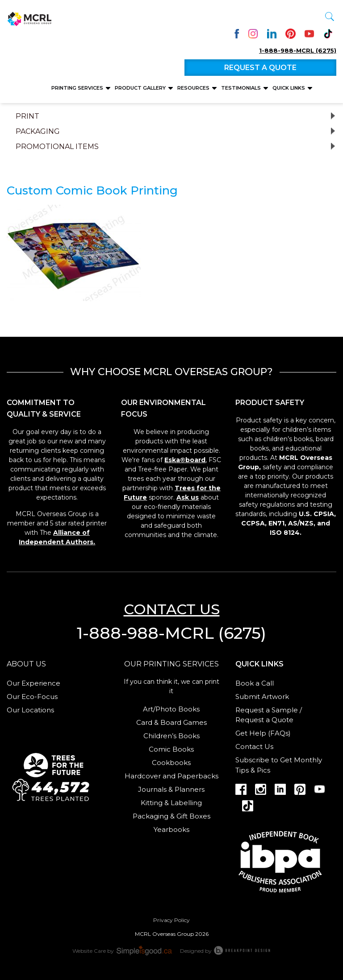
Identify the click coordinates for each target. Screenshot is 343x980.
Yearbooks (171, 829)
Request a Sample (267, 710)
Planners (190, 789)
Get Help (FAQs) (263, 733)
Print (27, 116)
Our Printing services (171, 664)
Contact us (172, 609)
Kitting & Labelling (171, 803)
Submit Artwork (262, 697)
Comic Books (171, 749)
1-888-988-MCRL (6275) (298, 50)
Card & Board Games (171, 722)
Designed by (226, 950)
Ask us (188, 497)
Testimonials (242, 88)
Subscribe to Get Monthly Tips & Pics (279, 765)
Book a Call (255, 683)
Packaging (38, 132)
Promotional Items (57, 147)
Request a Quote (264, 720)
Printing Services (78, 88)
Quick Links (289, 88)
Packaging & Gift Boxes (171, 816)
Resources (194, 88)
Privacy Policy (171, 920)
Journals (152, 789)
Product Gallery (141, 88)
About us (26, 664)
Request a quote (260, 68)
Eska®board (185, 460)
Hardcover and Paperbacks (171, 776)
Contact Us (254, 746)
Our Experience (33, 683)
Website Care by (123, 950)
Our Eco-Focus (32, 697)
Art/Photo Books (171, 709)
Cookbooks (171, 763)
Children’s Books (171, 736)
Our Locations (30, 710)
